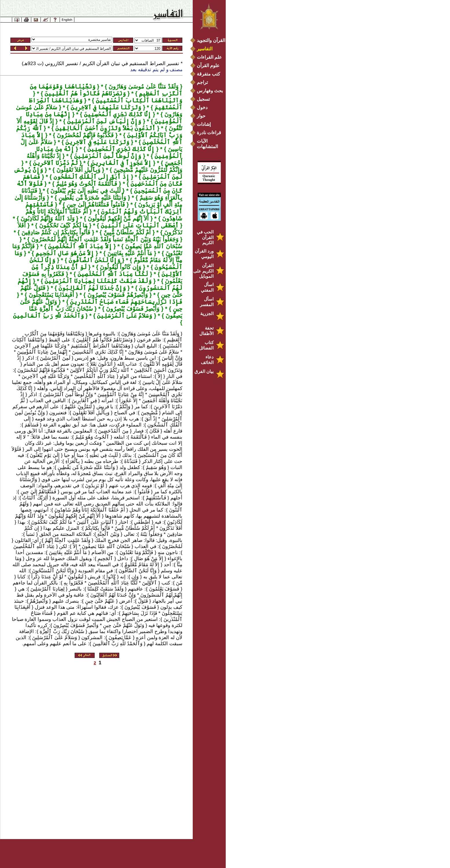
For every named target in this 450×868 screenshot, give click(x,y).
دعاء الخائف (207, 360)
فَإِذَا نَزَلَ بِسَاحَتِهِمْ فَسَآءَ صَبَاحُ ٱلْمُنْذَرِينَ (125, 302)
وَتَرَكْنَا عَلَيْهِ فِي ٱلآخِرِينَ (97, 142)
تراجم (202, 82)
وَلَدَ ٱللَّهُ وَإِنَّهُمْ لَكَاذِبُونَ (47, 218)
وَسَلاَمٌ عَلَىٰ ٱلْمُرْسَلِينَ (124, 316)
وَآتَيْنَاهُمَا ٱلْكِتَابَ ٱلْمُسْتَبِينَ (138, 100)
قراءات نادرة (209, 133)
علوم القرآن (208, 66)
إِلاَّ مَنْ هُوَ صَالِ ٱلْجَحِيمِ (64, 253)
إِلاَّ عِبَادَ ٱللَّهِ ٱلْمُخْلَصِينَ (79, 246)
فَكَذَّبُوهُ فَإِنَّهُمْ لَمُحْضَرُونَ (85, 135)
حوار (201, 116)
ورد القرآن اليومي (204, 254)
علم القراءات (209, 57)
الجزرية (207, 313)
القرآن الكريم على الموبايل (203, 271)
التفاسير (205, 49)
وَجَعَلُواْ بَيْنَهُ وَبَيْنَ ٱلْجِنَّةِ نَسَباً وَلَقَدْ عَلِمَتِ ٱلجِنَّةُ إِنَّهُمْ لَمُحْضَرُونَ (104, 239)
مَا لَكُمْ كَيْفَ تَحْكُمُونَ (62, 225)
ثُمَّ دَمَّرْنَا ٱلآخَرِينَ (55, 163)
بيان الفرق (204, 371)
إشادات (204, 124)
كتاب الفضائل (206, 345)
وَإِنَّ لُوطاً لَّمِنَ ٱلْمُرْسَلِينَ (107, 156)
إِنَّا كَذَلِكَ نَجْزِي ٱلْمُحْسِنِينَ (117, 114)
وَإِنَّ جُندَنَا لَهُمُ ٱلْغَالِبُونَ (91, 288)
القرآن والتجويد (211, 40)
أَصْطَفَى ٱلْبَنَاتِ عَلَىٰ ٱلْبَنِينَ (139, 225)
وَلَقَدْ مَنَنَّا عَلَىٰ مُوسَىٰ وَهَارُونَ (143, 87)
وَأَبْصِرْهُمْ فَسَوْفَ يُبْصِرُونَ (117, 295)
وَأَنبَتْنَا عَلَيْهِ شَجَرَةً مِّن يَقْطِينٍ (91, 198)
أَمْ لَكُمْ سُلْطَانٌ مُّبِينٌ (126, 232)
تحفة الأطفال (206, 331)
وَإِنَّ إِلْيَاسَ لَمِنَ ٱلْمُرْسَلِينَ (103, 121)
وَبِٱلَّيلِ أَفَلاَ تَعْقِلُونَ (78, 170)
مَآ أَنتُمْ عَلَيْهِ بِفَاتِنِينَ (129, 253)
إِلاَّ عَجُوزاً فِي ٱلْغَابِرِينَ (120, 163)
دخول (202, 107)
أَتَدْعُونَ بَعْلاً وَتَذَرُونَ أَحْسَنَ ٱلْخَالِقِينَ (105, 128)
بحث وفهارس (211, 91)
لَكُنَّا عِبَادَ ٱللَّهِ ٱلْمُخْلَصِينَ (112, 274)
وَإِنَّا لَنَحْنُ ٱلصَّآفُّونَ (94, 260)
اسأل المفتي (207, 287)
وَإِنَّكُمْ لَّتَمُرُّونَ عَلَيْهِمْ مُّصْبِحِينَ (147, 170)
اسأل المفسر (207, 302)
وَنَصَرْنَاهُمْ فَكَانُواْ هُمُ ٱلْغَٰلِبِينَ (85, 93)
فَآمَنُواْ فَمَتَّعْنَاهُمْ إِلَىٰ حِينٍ (95, 205)
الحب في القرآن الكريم (205, 237)
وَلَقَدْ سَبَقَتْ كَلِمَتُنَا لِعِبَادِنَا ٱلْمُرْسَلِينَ (98, 281)
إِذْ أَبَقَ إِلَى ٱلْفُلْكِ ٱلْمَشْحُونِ (91, 177)
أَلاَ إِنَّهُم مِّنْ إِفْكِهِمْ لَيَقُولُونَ (118, 218)
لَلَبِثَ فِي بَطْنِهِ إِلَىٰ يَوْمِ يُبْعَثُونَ (85, 191)
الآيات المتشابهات (207, 144)
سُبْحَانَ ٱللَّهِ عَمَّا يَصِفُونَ (153, 246)
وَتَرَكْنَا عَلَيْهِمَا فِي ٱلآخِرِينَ (105, 107)
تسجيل (203, 99)
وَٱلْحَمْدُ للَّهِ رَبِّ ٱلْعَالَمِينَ (48, 316)
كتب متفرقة (209, 74)
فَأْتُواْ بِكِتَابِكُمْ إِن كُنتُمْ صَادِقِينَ (55, 232)
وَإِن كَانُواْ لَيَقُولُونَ (120, 267)
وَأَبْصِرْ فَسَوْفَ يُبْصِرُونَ (132, 309)
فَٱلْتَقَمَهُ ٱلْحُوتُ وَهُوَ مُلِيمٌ (86, 184)
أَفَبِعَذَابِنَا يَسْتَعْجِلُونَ (50, 295)
